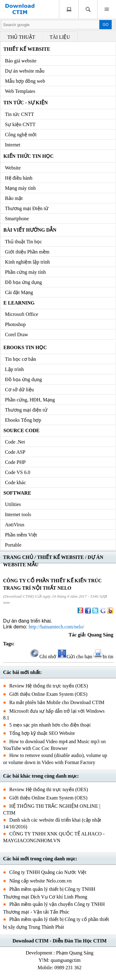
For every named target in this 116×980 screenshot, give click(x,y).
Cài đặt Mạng (19, 292)
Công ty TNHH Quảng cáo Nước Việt (48, 872)
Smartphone (17, 219)
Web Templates (20, 91)
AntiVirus (15, 525)
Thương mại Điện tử (27, 208)
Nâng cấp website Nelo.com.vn (40, 881)
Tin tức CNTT (19, 114)
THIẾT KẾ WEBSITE (60, 557)
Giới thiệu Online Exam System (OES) (48, 694)
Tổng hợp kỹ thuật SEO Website (42, 733)
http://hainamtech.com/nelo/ (56, 627)
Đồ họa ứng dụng (23, 282)
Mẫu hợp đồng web (25, 81)
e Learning (19, 303)
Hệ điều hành (19, 178)
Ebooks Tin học (25, 347)
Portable (13, 545)
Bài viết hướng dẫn (30, 230)
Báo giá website (21, 61)
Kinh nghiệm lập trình (27, 262)
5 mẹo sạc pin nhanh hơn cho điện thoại (50, 725)
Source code (21, 430)
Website (13, 168)
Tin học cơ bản (21, 359)
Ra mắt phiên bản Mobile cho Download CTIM (57, 702)
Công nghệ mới (21, 135)
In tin (103, 657)
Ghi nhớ (43, 657)
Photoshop (15, 324)
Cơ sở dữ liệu (19, 390)
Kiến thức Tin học (29, 156)
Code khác (15, 482)
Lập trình (14, 369)
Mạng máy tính (20, 188)
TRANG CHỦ (18, 557)
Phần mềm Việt (21, 535)
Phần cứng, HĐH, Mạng (30, 400)
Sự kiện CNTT (20, 124)
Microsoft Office (22, 314)
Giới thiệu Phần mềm (27, 252)
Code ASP (15, 452)
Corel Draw (17, 335)
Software (17, 493)
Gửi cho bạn (75, 657)
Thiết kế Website (27, 49)
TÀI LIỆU (60, 37)
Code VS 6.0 (18, 472)
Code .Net (15, 442)
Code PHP (15, 462)
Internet (13, 145)
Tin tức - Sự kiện (26, 103)
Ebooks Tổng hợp (23, 420)
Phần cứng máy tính (25, 272)
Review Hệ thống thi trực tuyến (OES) (49, 686)
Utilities (13, 504)
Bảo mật (14, 198)
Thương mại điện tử (26, 410)
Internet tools (18, 514)
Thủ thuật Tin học (23, 242)
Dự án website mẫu (25, 71)
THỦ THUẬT (21, 37)
